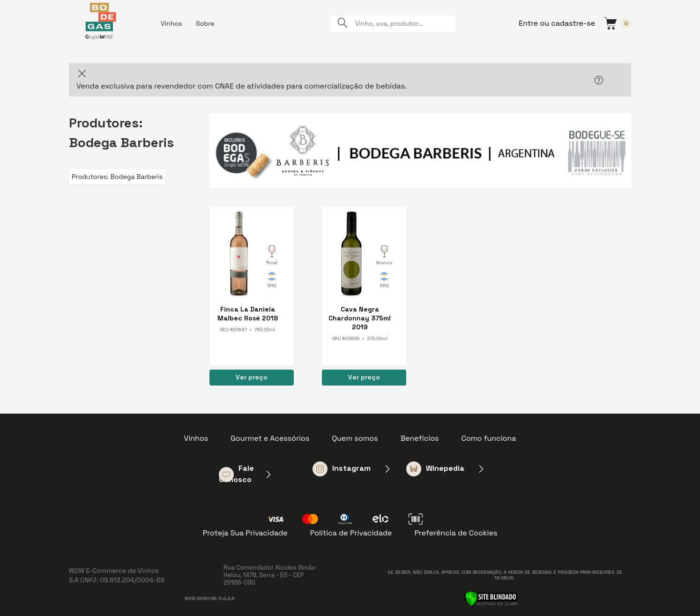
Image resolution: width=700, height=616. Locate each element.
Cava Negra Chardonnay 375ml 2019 (360, 318)
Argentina (272, 282)
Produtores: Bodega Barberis (117, 177)
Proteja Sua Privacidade (245, 533)
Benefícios (420, 438)
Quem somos (355, 438)
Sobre (205, 23)
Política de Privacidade (351, 533)
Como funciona (489, 438)
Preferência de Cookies (456, 533)
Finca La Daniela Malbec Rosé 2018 (248, 314)
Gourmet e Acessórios (270, 438)
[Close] (82, 74)
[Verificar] (491, 598)
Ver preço (252, 377)
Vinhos (171, 23)
